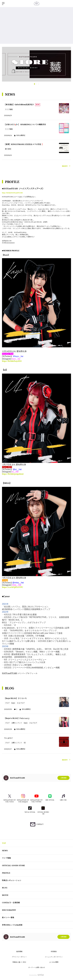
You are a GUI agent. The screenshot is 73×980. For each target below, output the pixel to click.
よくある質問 (54, 962)
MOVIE (5, 895)
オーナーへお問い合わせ (36, 967)
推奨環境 (19, 952)
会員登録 (63, 778)
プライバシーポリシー (19, 957)
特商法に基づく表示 (19, 962)
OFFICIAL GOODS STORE (13, 865)
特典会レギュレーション (12, 880)
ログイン (69, 4)
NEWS (5, 851)
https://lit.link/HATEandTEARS (12, 193)
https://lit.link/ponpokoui (13, 474)
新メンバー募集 (8, 917)
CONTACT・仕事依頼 (11, 903)
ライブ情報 (6, 858)
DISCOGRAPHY (9, 910)
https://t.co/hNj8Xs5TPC (13, 587)
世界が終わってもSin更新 (12, 925)
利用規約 (54, 952)
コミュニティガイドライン (54, 957)
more (66, 166)
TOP (4, 843)
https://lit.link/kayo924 (12, 361)
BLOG (5, 888)
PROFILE (6, 873)
